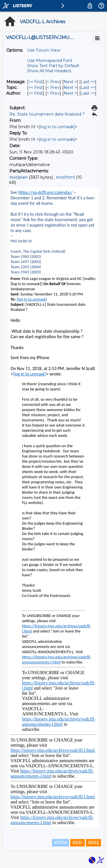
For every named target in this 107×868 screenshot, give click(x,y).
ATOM (60, 843)
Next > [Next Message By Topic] (70, 87)
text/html (65, 177)
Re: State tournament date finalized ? (47, 114)
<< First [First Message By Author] (36, 93)
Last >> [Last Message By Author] (88, 93)
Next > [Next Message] (70, 82)
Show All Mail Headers (49, 71)
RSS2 (93, 843)
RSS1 (77, 843)
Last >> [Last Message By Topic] (88, 87)
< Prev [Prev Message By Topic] (53, 87)
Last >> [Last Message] (88, 82)
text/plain (19, 177)
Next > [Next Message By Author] (70, 93)
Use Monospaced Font (50, 61)
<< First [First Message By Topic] (36, 87)
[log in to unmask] (57, 127)
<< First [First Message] (36, 82)
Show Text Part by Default (53, 66)
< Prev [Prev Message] (53, 82)
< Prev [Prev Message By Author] (53, 93)
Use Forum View (44, 50)
